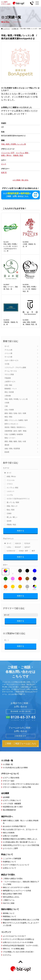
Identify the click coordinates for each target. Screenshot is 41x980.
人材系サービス (10, 381)
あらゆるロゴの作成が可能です (14, 826)
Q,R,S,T (27, 547)
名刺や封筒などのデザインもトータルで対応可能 (21, 845)
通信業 (7, 445)
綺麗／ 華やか (6, 155)
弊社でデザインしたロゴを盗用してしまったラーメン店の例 (21, 924)
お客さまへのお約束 (10, 836)
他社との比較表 (9, 832)
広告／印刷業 (9, 410)
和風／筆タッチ (12, 506)
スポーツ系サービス (11, 360)
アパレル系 (8, 350)
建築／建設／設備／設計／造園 (15, 413)
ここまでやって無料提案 (12, 858)
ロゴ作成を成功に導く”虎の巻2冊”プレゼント (20, 842)
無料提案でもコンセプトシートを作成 (17, 890)
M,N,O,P (18, 547)
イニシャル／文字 (8, 153)
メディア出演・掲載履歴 (12, 803)
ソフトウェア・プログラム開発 (15, 367)
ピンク (13, 579)
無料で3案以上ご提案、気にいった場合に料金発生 (21, 822)
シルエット (11, 491)
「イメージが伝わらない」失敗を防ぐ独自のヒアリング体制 (21, 883)
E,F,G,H (27, 543)
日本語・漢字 (24, 551)
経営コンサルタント (11, 424)
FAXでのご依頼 (9, 903)
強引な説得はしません (11, 897)
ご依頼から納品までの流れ (13, 878)
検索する (21, 530)
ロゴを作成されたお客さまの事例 (15, 767)
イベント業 (8, 353)
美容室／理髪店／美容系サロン (15, 427)
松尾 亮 (4, 173)
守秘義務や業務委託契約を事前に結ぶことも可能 (21, 919)
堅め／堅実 (11, 510)
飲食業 (7, 452)
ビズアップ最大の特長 (11, 777)
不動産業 (8, 378)
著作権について (9, 913)
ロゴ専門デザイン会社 (13, 3)
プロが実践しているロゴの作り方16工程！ (19, 952)
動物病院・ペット (11, 388)
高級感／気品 (11, 524)
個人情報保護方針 (10, 810)
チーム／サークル (11, 371)
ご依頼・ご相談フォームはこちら (20, 743)
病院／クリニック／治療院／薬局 (16, 420)
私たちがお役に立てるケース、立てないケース (20, 829)
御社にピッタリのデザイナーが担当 (16, 887)
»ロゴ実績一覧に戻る (20, 180)
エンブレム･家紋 (13, 487)
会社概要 (6, 797)
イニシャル (11, 480)
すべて (7, 346)
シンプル (10, 495)
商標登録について (10, 916)
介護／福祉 (8, 385)
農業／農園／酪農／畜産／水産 (15, 441)
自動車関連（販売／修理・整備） (16, 431)
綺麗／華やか (11, 476)
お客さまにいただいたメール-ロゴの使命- (18, 942)
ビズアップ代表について (12, 800)
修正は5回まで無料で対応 (12, 894)
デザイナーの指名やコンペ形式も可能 (17, 787)
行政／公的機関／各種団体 (14, 434)
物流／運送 (8, 417)
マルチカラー (35, 587)
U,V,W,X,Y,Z (11, 551)
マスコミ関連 (9, 374)
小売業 (7, 403)
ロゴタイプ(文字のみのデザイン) (18, 498)
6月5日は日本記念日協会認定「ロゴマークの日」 (21, 945)
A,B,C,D (18, 543)
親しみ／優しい (12, 517)
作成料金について (10, 861)
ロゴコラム (7, 955)
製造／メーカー (10, 438)
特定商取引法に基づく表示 (13, 806)
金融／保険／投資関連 (12, 448)
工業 (6, 406)
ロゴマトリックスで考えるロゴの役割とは (19, 939)
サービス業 (8, 357)
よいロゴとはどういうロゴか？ (14, 936)
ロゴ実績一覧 (15, 29)
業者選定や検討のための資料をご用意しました (20, 839)
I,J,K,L (9, 547)
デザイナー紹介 (9, 781)
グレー (20, 571)
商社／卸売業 (9, 392)
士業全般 (8, 395)
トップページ (6, 29)
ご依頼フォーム (9, 900)
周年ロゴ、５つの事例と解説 (14, 948)
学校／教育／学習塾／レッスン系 (16, 399)
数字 (33, 551)
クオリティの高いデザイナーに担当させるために (21, 784)
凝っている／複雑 (13, 502)
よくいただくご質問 (10, 848)
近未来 (9, 521)
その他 (7, 364)
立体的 (9, 513)
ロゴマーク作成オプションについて (16, 865)
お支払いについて (10, 868)
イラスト (10, 484)
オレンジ (6, 587)
